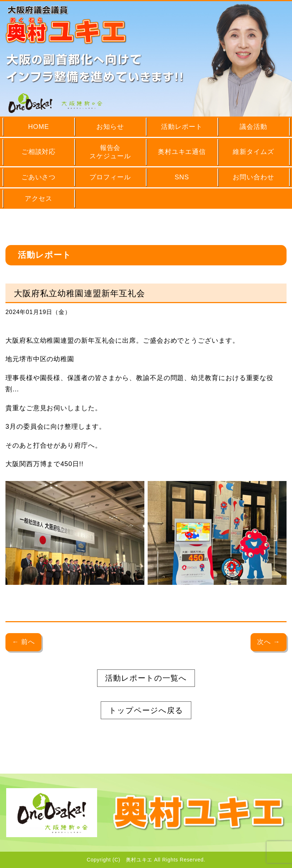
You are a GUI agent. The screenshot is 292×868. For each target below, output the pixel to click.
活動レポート (182, 127)
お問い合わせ (253, 177)
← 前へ (23, 642)
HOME (39, 127)
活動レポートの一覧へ (146, 678)
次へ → (269, 642)
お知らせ (110, 127)
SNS (182, 177)
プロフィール (110, 177)
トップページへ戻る (146, 710)
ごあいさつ (39, 177)
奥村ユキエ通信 (182, 152)
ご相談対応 (39, 152)
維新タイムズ (253, 152)
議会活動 (253, 127)
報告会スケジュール (110, 152)
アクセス (39, 199)
